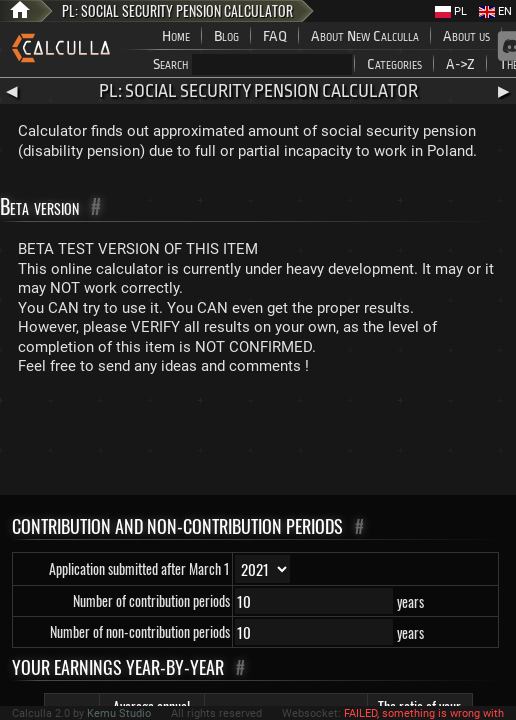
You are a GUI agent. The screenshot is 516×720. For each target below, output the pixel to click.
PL (451, 11)
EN (495, 11)
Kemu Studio (119, 713)
